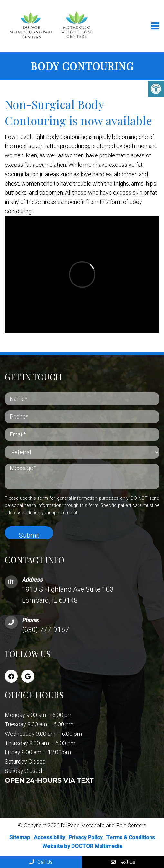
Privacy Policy (86, 837)
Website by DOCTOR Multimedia (82, 846)
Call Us (41, 862)
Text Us (123, 862)
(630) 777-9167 (45, 630)
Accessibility (49, 837)
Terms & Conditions (130, 837)
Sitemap (20, 837)
